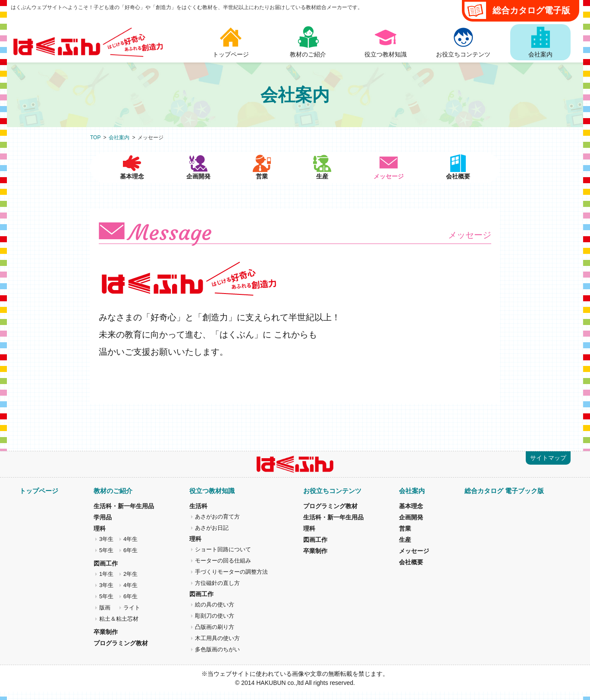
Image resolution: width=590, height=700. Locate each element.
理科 (100, 537)
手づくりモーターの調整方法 (231, 580)
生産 (325, 184)
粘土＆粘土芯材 (119, 627)
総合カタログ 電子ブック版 (504, 499)
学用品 (103, 525)
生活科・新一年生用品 (124, 514)
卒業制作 (106, 640)
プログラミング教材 (121, 651)
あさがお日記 (212, 536)
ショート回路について (223, 558)
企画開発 (196, 184)
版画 (105, 616)
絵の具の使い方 (215, 613)
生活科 (198, 514)
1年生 (106, 582)
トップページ (39, 499)
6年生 (130, 558)
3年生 (106, 547)
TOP (95, 137)
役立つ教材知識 (212, 499)
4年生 (130, 547)
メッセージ (414, 559)
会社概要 (459, 184)
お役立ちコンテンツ (332, 499)
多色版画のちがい (217, 658)
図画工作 (106, 572)
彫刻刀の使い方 (215, 624)
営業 (260, 184)
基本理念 (131, 184)
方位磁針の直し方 (217, 591)
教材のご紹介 (113, 499)
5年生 (106, 558)
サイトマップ (548, 466)
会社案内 (119, 137)
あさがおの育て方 (217, 525)
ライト (132, 616)
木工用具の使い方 (217, 646)
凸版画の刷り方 (215, 635)
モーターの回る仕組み (223, 569)
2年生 (130, 582)
